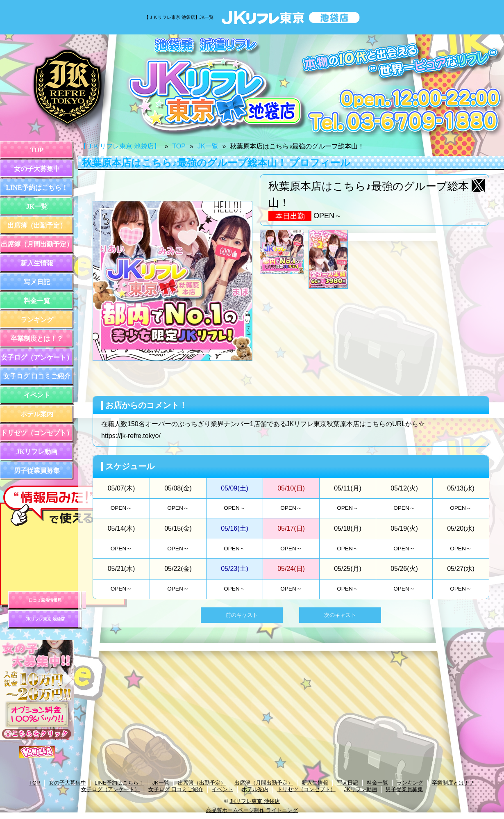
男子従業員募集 (37, 471)
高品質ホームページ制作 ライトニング (252, 810)
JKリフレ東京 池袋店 (45, 619)
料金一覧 (37, 301)
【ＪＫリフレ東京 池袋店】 (120, 146)
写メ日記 (37, 282)
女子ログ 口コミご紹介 (37, 376)
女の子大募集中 (37, 169)
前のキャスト (242, 615)
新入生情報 (37, 263)
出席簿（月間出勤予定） (37, 244)
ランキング (37, 320)
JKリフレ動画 (37, 452)
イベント (37, 395)
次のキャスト (340, 615)
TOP (37, 150)
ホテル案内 (37, 414)
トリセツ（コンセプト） (37, 433)
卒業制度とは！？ (37, 339)
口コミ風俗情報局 (45, 600)
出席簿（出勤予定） (37, 225)
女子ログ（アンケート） (37, 357)
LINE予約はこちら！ (37, 188)
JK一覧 (37, 206)
